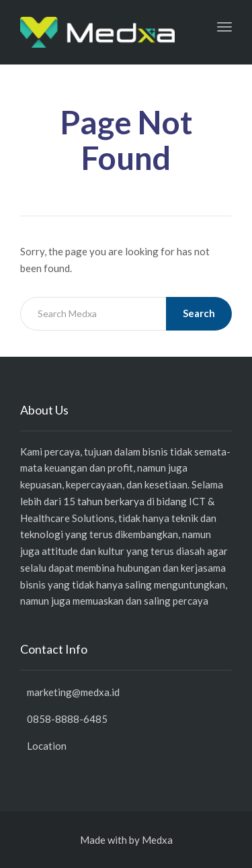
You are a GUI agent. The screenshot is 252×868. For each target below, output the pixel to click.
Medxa (157, 840)
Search (199, 313)
